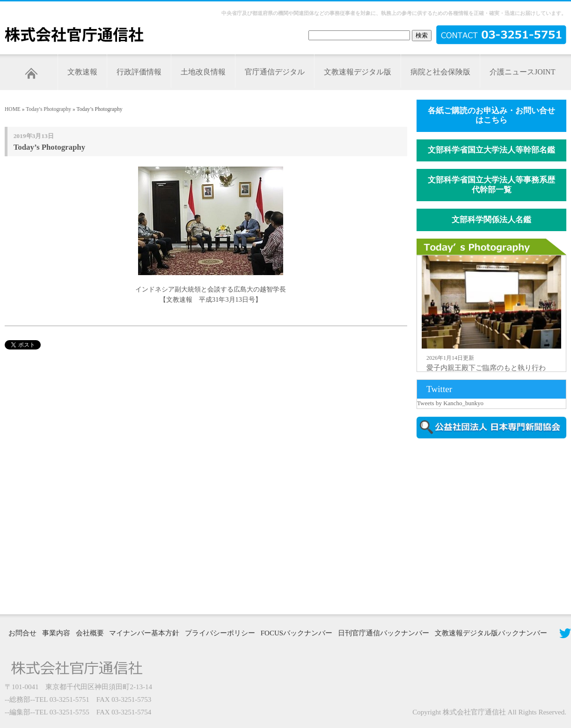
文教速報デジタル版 (358, 72)
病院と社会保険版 (440, 72)
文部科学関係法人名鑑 (491, 220)
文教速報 (82, 72)
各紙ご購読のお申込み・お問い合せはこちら (491, 116)
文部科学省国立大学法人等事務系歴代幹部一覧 (491, 185)
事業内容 (56, 633)
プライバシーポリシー (220, 633)
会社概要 (90, 633)
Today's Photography (48, 109)
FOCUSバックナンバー (296, 633)
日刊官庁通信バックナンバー (384, 633)
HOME (13, 109)
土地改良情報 (203, 72)
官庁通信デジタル (275, 72)
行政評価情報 (139, 72)
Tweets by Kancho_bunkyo (450, 403)
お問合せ (22, 633)
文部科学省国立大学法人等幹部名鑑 (491, 150)
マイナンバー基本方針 (144, 633)
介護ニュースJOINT (522, 72)
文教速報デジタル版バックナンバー (491, 633)
